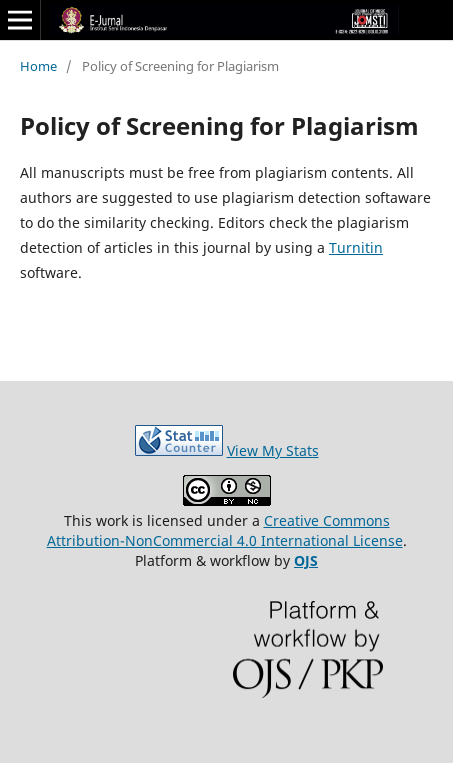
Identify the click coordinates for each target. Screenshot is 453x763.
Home (38, 66)
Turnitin (356, 247)
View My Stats (273, 450)
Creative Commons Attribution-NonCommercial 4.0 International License (225, 530)
